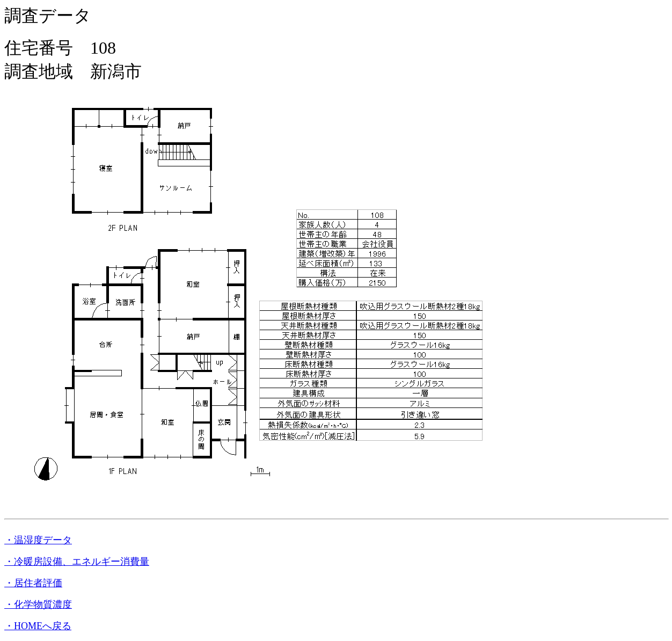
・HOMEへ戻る (38, 626)
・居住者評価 (33, 583)
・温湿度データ (38, 540)
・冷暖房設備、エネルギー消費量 (77, 562)
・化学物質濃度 (38, 604)
